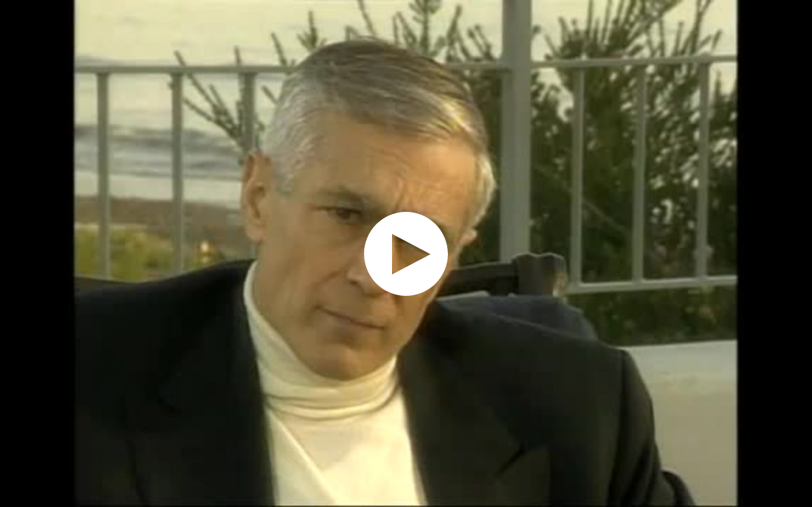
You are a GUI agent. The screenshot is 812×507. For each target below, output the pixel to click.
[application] (406, 254)
